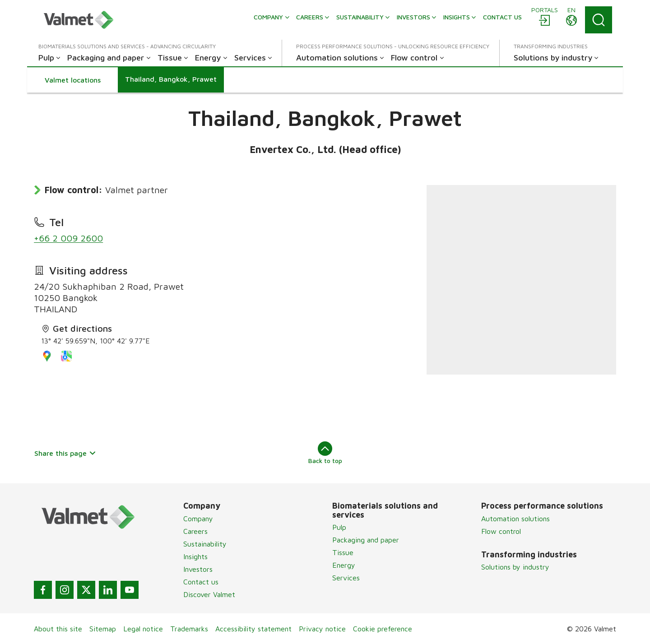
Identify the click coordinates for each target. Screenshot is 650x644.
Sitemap (103, 629)
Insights (195, 556)
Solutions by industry (515, 567)
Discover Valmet (209, 594)
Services (346, 578)
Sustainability (205, 544)
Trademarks (189, 629)
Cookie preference (383, 629)
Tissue (343, 552)
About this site (58, 629)
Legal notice (143, 629)
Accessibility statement (253, 629)
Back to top (325, 453)
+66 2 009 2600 (68, 238)
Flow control (501, 531)
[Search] (599, 20)
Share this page (65, 453)
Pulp (339, 527)
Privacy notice (322, 629)
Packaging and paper (366, 540)
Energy (344, 565)
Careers (195, 531)
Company (198, 519)
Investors (198, 569)
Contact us (201, 582)
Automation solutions (515, 519)
